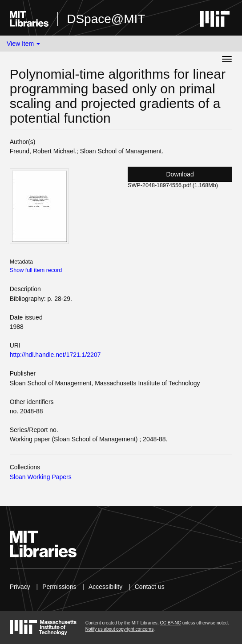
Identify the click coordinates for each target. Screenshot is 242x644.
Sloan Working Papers (41, 477)
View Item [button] (23, 44)
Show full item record (36, 270)
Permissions (59, 587)
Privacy (20, 587)
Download (180, 174)
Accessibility (105, 587)
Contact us (150, 587)
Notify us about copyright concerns (119, 629)
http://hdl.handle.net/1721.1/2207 (55, 355)
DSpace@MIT (106, 19)
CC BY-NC (170, 623)
